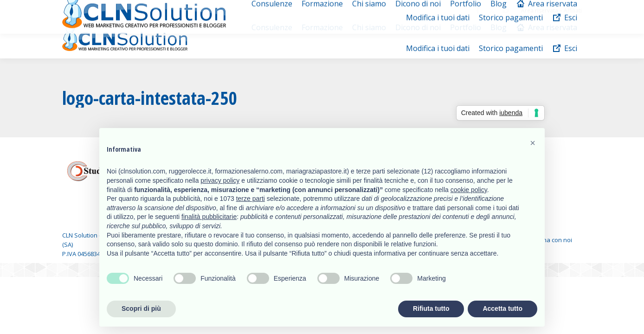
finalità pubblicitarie (209, 217)
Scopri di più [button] (141, 308)
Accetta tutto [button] (502, 308)
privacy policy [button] (220, 180)
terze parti (251, 199)
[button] (533, 143)
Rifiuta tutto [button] (431, 308)
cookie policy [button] (469, 190)
